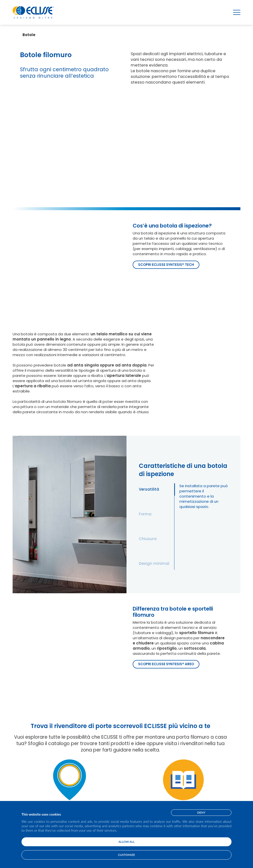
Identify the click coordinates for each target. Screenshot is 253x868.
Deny (201, 812)
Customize (127, 855)
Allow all (126, 842)
